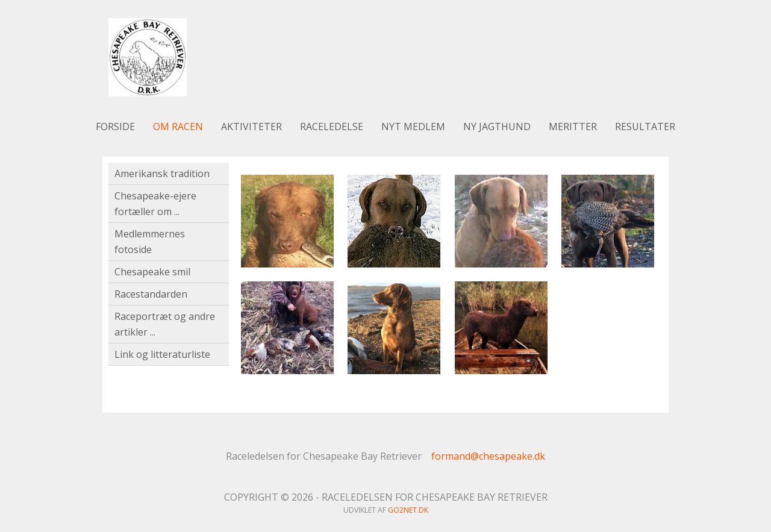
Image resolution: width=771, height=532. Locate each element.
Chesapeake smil (152, 272)
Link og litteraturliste (162, 354)
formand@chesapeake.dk (488, 456)
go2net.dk (408, 510)
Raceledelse (332, 127)
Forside (115, 127)
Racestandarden (151, 294)
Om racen (178, 127)
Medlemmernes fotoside (150, 242)
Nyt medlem (413, 127)
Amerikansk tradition (162, 174)
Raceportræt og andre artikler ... (165, 324)
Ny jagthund (497, 127)
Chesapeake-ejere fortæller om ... (155, 204)
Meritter (573, 127)
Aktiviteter (251, 127)
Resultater (645, 127)
